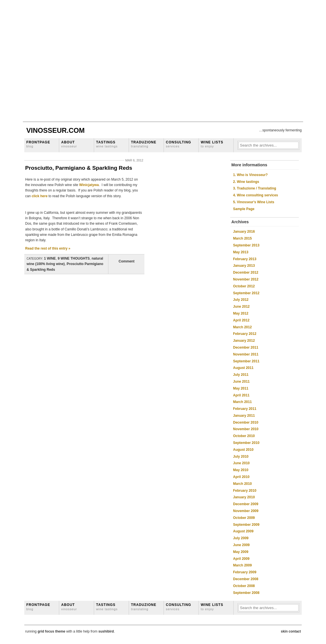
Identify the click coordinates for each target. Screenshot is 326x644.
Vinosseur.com (55, 130)
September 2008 (246, 593)
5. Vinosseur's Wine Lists (254, 202)
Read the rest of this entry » (48, 248)
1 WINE (50, 258)
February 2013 (245, 259)
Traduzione (144, 144)
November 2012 (246, 279)
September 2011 (246, 361)
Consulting (178, 144)
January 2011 (244, 416)
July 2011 (241, 375)
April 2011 (241, 395)
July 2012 (241, 300)
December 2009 (246, 504)
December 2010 (246, 422)
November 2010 (246, 429)
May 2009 (241, 552)
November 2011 (246, 354)
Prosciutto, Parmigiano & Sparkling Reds (79, 168)
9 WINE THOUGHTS (74, 258)
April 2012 (241, 320)
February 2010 (245, 491)
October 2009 (244, 518)
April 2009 (241, 559)
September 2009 (246, 525)
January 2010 (244, 497)
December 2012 (246, 272)
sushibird (106, 631)
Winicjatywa (88, 185)
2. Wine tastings (246, 182)
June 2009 (241, 545)
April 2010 (241, 477)
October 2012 (244, 286)
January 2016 (244, 232)
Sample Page (244, 209)
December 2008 (246, 579)
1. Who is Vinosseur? (250, 175)
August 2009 (243, 531)
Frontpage (38, 144)
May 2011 (241, 388)
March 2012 (242, 327)
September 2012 (246, 293)
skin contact (291, 631)
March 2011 (242, 402)
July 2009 (241, 538)
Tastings (107, 144)
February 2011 (245, 409)
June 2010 (241, 463)
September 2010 (246, 443)
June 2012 (241, 307)
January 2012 (244, 341)
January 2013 (244, 266)
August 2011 (243, 368)
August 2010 (243, 450)
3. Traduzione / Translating (255, 188)
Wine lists (212, 144)
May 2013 (241, 252)
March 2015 (242, 238)
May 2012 (241, 313)
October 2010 (244, 436)
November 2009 (246, 511)
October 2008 (244, 586)
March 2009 (242, 565)
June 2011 (241, 382)
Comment (127, 261)
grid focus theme (51, 631)
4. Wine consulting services (256, 195)
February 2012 (245, 334)
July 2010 (241, 457)
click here (40, 196)
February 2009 (245, 572)
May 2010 (241, 470)
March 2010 (242, 484)
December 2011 (246, 347)
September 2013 (246, 245)
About (69, 144)
